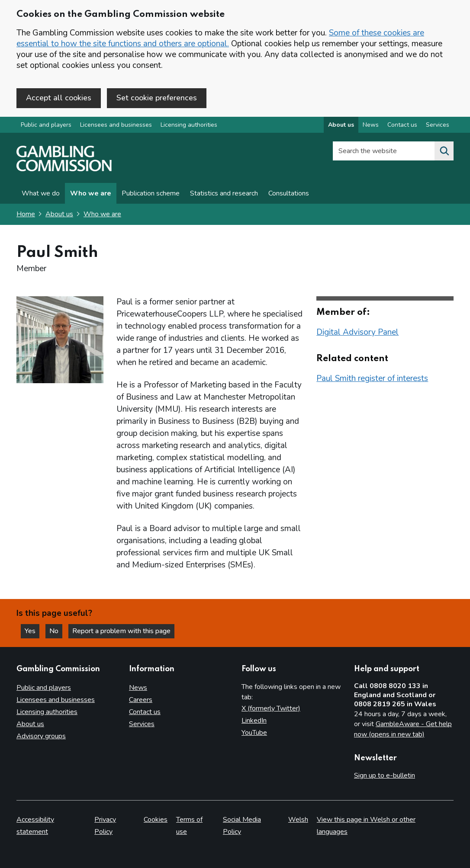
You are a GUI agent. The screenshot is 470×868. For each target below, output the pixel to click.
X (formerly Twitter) (271, 708)
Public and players (46, 125)
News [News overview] (371, 125)
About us (59, 214)
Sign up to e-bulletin (385, 775)
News (138, 688)
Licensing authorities (189, 125)
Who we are (91, 193)
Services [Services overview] (438, 125)
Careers (141, 700)
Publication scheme (151, 193)
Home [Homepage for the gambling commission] (26, 214)
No (56, 631)
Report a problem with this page (121, 631)
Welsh (298, 820)
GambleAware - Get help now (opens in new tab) (403, 729)
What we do (41, 193)
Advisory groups (41, 736)
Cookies (156, 820)
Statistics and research (224, 193)
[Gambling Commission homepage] (64, 169)
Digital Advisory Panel (357, 332)
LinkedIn (254, 721)
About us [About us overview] (341, 125)
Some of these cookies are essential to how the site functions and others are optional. (220, 38)
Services (142, 724)
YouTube (254, 733)
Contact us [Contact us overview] (402, 125)
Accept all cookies (59, 98)
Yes (32, 631)
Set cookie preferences (157, 98)
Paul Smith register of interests (372, 378)
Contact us (145, 712)
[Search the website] (444, 151)
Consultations (289, 193)
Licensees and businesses (116, 125)
